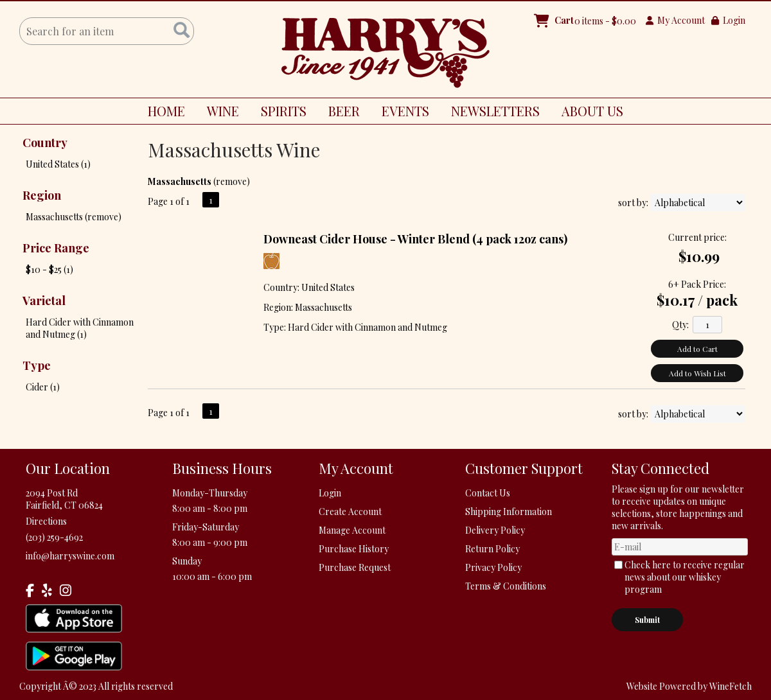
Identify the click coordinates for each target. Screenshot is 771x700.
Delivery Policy (495, 530)
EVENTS (405, 111)
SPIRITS (279, 113)
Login (728, 20)
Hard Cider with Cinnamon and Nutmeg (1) (80, 328)
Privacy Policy (493, 567)
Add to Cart (697, 349)
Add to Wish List (697, 373)
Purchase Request (355, 567)
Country (45, 143)
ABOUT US (588, 113)
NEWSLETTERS (495, 111)
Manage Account (352, 530)
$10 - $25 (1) (49, 269)
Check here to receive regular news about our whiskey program (685, 577)
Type (37, 365)
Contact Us (488, 493)
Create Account (350, 512)
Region (42, 195)
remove (231, 181)
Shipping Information (509, 512)
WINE (218, 113)
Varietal (44, 301)
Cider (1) (43, 387)
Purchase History (354, 549)
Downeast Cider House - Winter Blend (415, 239)
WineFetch (731, 686)
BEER (339, 113)
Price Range (56, 248)
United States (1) (58, 164)
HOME (166, 111)
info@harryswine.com (70, 556)
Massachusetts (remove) (74, 217)
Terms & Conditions (506, 586)
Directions (46, 521)
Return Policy (492, 549)
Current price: (697, 237)
